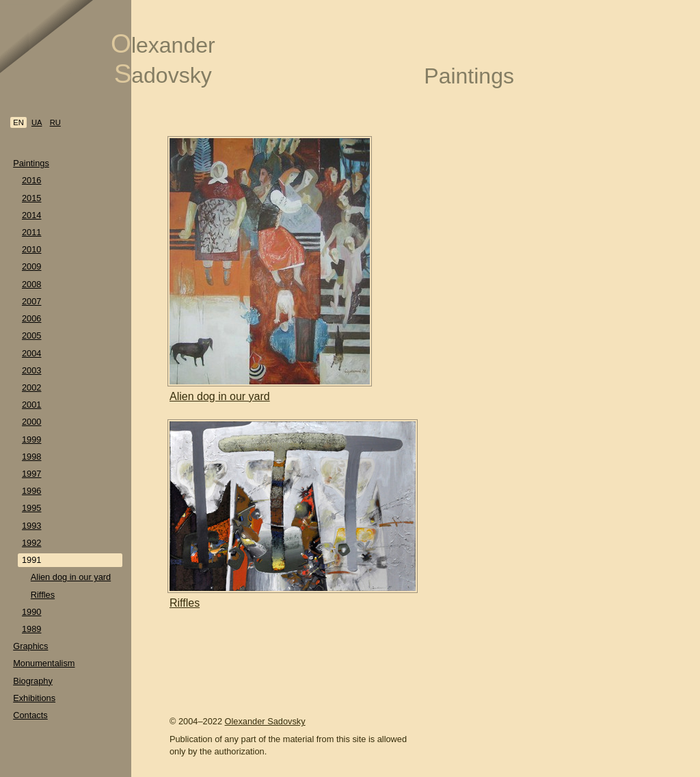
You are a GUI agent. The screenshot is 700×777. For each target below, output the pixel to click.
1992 (31, 543)
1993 (31, 526)
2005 (31, 335)
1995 (31, 508)
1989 (31, 629)
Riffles (43, 595)
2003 (31, 370)
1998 (31, 457)
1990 (31, 612)
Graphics (30, 646)
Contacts (30, 715)
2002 (31, 387)
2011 (31, 232)
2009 (31, 266)
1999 (31, 439)
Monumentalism (44, 663)
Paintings (31, 163)
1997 (31, 474)
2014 (31, 215)
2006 (31, 318)
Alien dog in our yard (71, 577)
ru (55, 122)
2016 (31, 180)
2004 (31, 353)
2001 (31, 405)
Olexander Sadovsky (265, 721)
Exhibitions (34, 698)
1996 (31, 491)
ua (37, 122)
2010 (31, 249)
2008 (31, 284)
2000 (31, 422)
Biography (33, 681)
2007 (31, 301)
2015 (31, 198)
